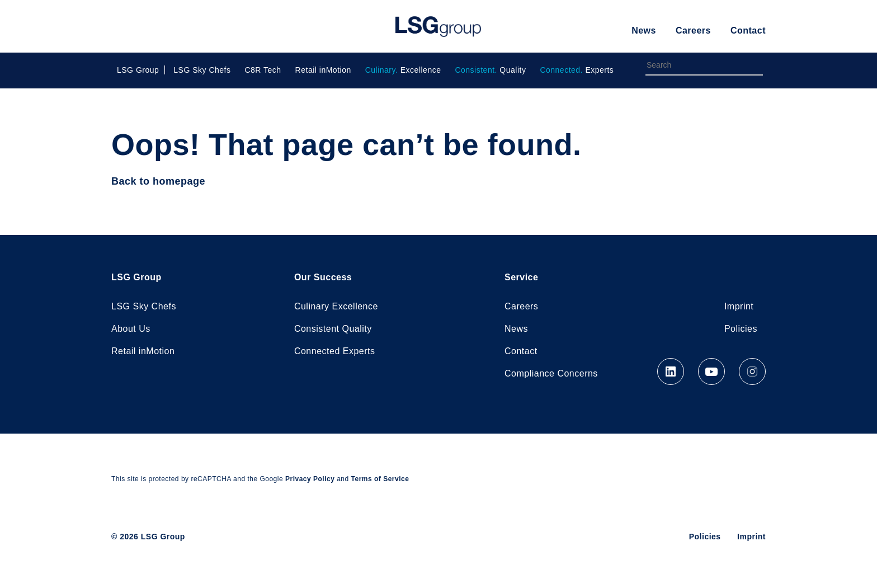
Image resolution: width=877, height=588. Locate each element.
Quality (490, 70)
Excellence (403, 70)
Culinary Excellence (336, 306)
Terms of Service (380, 479)
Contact (748, 30)
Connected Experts (335, 351)
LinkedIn (671, 371)
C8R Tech (263, 70)
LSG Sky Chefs (202, 70)
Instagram (752, 371)
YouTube (711, 371)
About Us (131, 329)
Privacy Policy (310, 479)
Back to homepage (158, 181)
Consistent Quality (333, 329)
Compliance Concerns (551, 373)
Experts (577, 70)
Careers (693, 30)
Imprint (739, 306)
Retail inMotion (323, 70)
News (644, 30)
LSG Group (438, 26)
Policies (741, 329)
